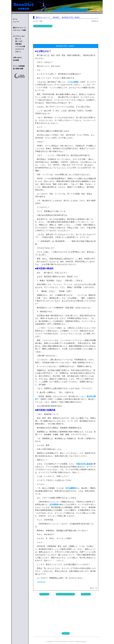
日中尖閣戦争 (71, 488)
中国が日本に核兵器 (84, 464)
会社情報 (16, 60)
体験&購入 (19, 44)
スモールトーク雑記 (20, 30)
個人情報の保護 (18, 69)
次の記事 (44, 594)
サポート (18, 52)
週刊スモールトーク (20, 28)
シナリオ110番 (20, 46)
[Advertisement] (51, 35)
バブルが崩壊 (72, 82)
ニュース (16, 22)
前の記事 (86, 594)
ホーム (15, 19)
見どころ (18, 39)
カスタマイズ (20, 49)
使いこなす (19, 41)
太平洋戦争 (54, 504)
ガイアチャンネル (19, 36)
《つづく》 (41, 582)
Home (66, 633)
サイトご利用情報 (19, 66)
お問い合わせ (17, 58)
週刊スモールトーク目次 (43, 26)
